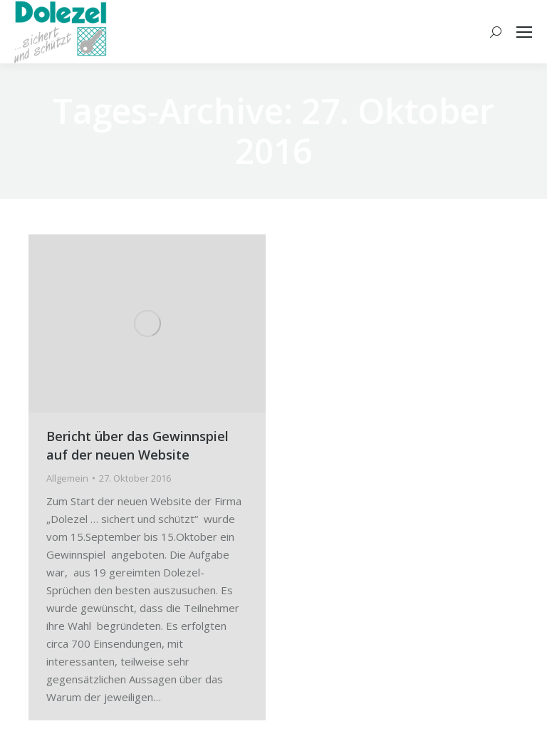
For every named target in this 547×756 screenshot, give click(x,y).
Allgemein (67, 478)
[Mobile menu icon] (524, 32)
